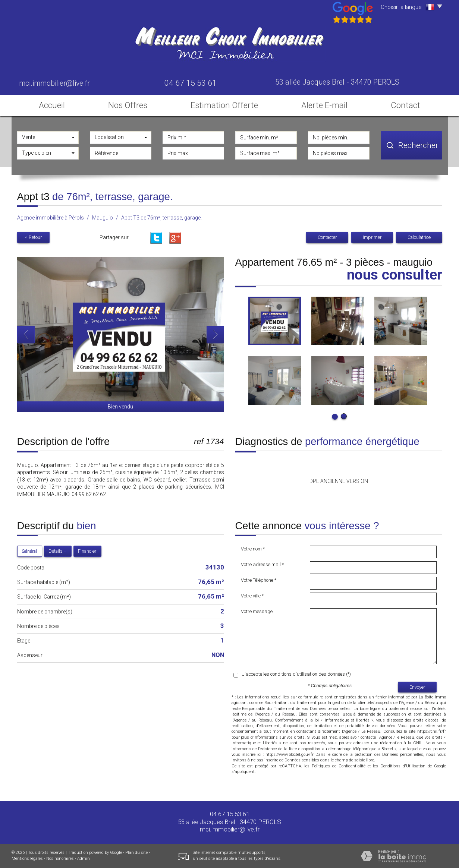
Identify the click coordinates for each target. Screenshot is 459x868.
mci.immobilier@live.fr (54, 83)
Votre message (257, 611)
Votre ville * (252, 596)
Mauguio (103, 218)
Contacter (327, 237)
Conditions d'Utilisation (403, 766)
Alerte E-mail (324, 105)
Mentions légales (27, 858)
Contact (405, 105)
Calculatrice (419, 237)
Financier (87, 551)
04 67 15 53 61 (230, 814)
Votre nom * (253, 549)
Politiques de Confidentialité (339, 766)
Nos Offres (128, 105)
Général (29, 551)
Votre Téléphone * (259, 580)
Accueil (52, 105)
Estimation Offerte (224, 105)
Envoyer (417, 687)
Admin (84, 858)
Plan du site (136, 853)
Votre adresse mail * (262, 564)
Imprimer (372, 237)
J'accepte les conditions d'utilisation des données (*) (296, 674)
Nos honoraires (60, 858)
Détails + (57, 551)
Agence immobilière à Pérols (51, 218)
